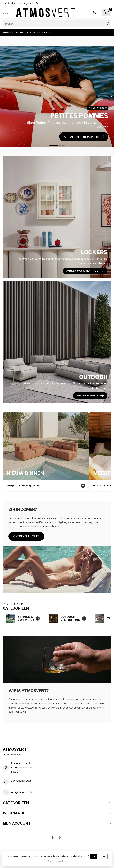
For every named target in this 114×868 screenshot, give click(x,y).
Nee (103, 856)
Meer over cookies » (58, 861)
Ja (94, 856)
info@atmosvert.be (22, 792)
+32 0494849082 (21, 781)
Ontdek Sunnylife (26, 536)
